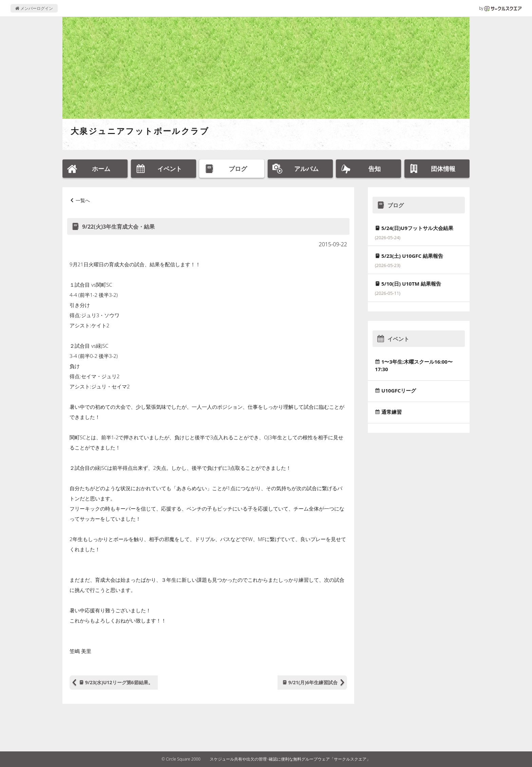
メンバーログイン (34, 8)
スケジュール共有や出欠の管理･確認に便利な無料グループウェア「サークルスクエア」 (290, 759)
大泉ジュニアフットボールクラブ (140, 131)
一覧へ (83, 200)
